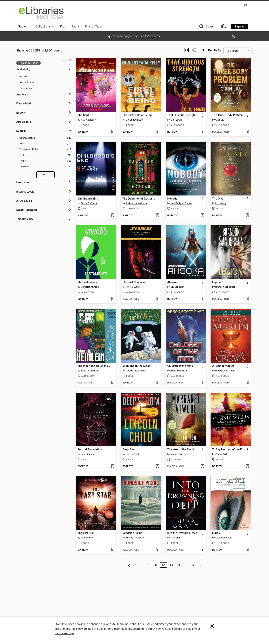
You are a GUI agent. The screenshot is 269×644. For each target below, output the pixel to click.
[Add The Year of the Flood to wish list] (202, 466)
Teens (76, 27)
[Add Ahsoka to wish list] (202, 299)
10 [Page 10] (149, 565)
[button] (207, 27)
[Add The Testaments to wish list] (113, 299)
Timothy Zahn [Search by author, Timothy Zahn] (133, 287)
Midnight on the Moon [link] (137, 366)
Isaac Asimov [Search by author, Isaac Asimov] (87, 454)
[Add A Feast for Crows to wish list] (247, 383)
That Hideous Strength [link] (182, 115)
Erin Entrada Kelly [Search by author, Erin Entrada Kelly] (134, 120)
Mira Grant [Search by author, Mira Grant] (176, 538)
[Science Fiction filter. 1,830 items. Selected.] (45, 138)
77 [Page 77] (193, 565)
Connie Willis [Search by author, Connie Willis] (222, 454)
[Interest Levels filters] (44, 192)
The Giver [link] (218, 199)
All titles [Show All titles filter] (24, 77)
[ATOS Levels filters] (44, 201)
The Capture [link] (85, 115)
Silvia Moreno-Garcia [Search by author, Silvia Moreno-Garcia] (136, 203)
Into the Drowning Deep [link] (182, 533)
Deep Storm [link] (130, 450)
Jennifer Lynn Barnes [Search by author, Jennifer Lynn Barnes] (181, 203)
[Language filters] (44, 183)
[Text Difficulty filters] (44, 219)
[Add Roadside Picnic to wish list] (157, 550)
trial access (152, 36)
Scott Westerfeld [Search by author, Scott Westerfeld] (224, 538)
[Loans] (224, 27)
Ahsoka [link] (172, 282)
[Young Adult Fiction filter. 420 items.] (45, 149)
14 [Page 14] (179, 565)
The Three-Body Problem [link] (228, 115)
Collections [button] (45, 27)
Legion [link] (217, 282)
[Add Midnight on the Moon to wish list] (157, 383)
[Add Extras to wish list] (247, 550)
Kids (63, 27)
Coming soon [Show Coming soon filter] (26, 88)
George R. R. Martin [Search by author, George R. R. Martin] (225, 371)
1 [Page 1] (136, 565)
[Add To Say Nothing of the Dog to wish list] (247, 466)
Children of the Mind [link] (180, 366)
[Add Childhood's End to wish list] (113, 216)
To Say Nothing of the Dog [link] (229, 450)
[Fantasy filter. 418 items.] (45, 155)
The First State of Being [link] (137, 115)
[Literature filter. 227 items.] (45, 167)
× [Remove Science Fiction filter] (19, 63)
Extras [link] (216, 533)
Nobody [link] (172, 199)
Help (245, 5)
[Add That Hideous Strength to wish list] (202, 132)
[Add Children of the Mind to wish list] (202, 383)
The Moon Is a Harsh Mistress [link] (94, 366)
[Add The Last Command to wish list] (157, 299)
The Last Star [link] (86, 533)
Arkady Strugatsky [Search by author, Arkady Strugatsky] (135, 538)
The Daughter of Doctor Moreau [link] (139, 199)
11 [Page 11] (156, 565)
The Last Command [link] (134, 282)
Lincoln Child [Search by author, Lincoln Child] (132, 454)
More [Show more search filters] (45, 175)
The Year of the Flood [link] (181, 450)
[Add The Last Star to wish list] (113, 550)
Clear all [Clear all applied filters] (66, 60)
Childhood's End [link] (88, 199)
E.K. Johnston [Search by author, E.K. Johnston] (177, 287)
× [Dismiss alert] (233, 36)
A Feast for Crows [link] (223, 366)
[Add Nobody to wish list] (202, 216)
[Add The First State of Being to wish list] (157, 132)
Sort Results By (212, 50)
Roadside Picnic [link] (132, 533)
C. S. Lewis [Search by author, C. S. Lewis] (176, 120)
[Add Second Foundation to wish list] (113, 466)
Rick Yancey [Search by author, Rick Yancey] (87, 538)
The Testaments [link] (87, 282)
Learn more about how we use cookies (157, 629)
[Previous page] (129, 565)
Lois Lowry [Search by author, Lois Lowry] (221, 203)
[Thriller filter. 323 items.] (45, 161)
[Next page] (201, 565)
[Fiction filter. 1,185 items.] (45, 144)
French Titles (94, 27)
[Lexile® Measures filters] (44, 210)
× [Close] (212, 627)
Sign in (239, 27)
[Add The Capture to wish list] (113, 132)
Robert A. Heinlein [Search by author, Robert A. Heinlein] (90, 371)
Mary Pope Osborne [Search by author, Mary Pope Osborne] (136, 371)
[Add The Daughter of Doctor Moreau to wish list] (157, 216)
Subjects (24, 27)
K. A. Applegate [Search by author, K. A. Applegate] (89, 120)
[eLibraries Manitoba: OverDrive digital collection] (41, 13)
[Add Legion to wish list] (247, 299)
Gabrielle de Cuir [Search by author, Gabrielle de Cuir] (179, 371)
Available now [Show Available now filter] (27, 82)
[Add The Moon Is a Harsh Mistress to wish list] (113, 383)
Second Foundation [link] (90, 450)
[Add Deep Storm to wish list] (157, 466)
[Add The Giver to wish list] (247, 216)
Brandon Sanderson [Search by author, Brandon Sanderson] (225, 287)
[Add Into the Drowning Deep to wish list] (202, 550)
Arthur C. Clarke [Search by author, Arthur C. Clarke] (89, 203)
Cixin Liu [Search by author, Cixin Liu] (220, 120)
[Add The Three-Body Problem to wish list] (247, 132)
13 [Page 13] (171, 565)
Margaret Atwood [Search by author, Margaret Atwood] (90, 287)
